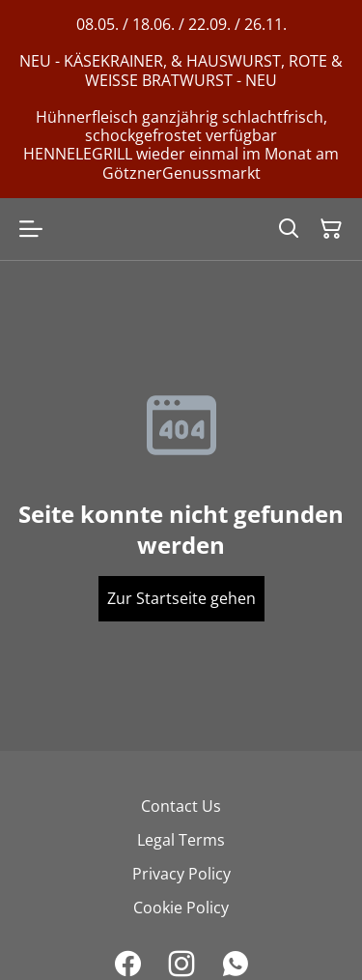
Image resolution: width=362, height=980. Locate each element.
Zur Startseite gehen (181, 598)
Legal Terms (181, 840)
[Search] (289, 229)
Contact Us (181, 806)
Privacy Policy (181, 874)
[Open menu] (31, 229)
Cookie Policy (181, 908)
